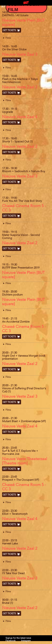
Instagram (26, 641)
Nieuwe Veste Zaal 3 (20, 55)
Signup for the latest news (18, 638)
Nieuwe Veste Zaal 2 (20, 87)
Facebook (11, 641)
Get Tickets (12, 30)
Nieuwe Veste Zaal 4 (20, 117)
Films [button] (8, 38)
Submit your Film (23, 7)
